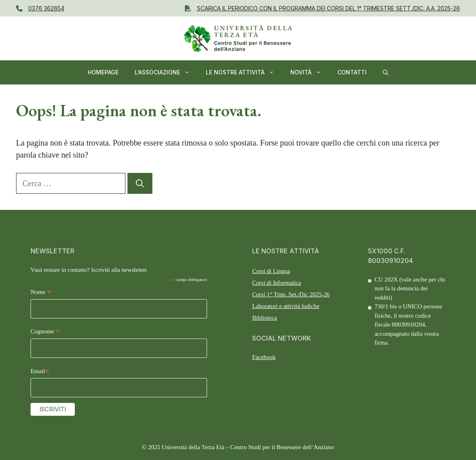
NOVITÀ (310, 72)
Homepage (103, 72)
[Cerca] (140, 183)
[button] (386, 72)
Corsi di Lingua (271, 271)
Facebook (264, 357)
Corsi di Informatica (277, 283)
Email (40, 372)
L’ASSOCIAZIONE (166, 72)
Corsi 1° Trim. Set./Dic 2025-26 (291, 294)
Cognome (45, 332)
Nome (41, 293)
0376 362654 (46, 8)
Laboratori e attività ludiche (286, 306)
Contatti (352, 72)
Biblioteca (265, 318)
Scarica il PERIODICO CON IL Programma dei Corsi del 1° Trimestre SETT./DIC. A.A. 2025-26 (328, 8)
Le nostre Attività (244, 72)
